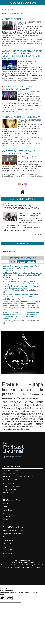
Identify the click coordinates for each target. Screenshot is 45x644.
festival (24, 174)
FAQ (4, 547)
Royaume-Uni (24, 416)
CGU (4, 537)
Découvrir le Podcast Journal (13, 530)
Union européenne (18, 426)
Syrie (41, 414)
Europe (36, 384)
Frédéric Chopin (30, 139)
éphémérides (24, 421)
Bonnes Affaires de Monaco (18, 39)
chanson (18, 405)
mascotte (28, 424)
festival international (31, 109)
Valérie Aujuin (17, 270)
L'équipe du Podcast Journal (12, 534)
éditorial (39, 426)
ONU (14, 414)
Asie (27, 408)
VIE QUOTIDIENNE (10, 490)
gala (25, 79)
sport (41, 416)
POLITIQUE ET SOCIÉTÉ (12, 470)
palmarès (16, 81)
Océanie (6, 520)
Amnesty (8, 398)
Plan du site (7, 543)
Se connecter (7, 553)
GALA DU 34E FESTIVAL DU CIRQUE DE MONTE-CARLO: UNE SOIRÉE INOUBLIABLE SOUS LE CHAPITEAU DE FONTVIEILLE (22, 55)
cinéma (5, 424)
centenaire (19, 137)
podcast (31, 43)
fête (36, 414)
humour (9, 390)
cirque (40, 39)
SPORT (5, 493)
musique (7, 405)
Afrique (27, 405)
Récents (13, 262)
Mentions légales (9, 540)
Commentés (31, 262)
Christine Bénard (31, 137)
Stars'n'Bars (7, 45)
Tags (11, 9)
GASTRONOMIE (9, 483)
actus (4, 39)
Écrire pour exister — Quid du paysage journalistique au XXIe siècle (21, 208)
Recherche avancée (10, 252)
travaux (14, 145)
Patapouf (39, 424)
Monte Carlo (7, 81)
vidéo (26, 411)
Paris (33, 408)
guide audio (18, 429)
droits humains (30, 394)
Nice (41, 421)
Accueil (4, 9)
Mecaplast (13, 141)
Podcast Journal (22, 3)
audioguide (7, 429)
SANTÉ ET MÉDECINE (11, 480)
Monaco (5, 43)
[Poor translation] (9, 598)
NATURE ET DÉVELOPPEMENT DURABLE (18, 477)
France (10, 384)
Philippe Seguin (28, 143)
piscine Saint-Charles (18, 43)
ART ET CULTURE (9, 473)
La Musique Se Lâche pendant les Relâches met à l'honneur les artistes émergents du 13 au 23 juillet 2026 (22, 275)
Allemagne (16, 424)
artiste (12, 174)
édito (32, 426)
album (30, 414)
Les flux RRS (7, 550)
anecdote (22, 414)
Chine (32, 419)
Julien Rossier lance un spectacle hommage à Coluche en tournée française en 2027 (21, 296)
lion (29, 79)
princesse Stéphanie (29, 81)
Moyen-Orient (22, 419)
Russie (35, 421)
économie (7, 416)
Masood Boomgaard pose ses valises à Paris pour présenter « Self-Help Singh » (21, 267)
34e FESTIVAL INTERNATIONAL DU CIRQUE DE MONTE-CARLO (19, 88)
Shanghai (38, 43)
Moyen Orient (7, 510)
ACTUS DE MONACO (13, 19)
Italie (35, 416)
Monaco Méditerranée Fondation (17, 142)
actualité (17, 411)
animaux (5, 174)
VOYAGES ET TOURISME (12, 486)
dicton (5, 426)
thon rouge (6, 145)
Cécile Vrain (8, 419)
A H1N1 (5, 137)
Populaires (21, 262)
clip (14, 416)
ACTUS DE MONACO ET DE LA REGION (22, 117)
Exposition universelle (11, 41)
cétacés (33, 39)
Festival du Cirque (28, 41)
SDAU (38, 143)
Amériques (18, 408)
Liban (38, 41)
